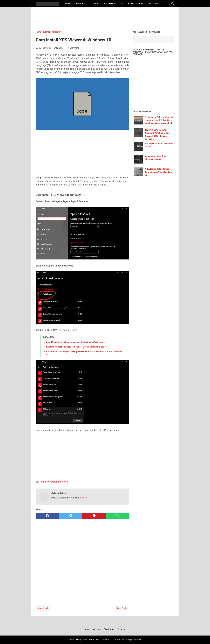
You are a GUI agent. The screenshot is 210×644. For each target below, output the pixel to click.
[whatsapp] (117, 516)
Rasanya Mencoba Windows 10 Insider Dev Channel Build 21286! (77, 347)
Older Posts (122, 608)
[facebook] (47, 516)
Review (80, 4)
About (88, 629)
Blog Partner (110, 629)
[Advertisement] (106, 18)
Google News (136, 4)
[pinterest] (94, 516)
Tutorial (94, 4)
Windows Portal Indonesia (55, 482)
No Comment (73, 48)
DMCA (71, 640)
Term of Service (94, 640)
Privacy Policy (81, 640)
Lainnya (109, 4)
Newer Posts (43, 608)
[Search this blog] (173, 4)
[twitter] (71, 516)
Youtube (154, 4)
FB (122, 4)
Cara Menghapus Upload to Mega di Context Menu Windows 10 (76, 342)
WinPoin (84, 498)
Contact (121, 629)
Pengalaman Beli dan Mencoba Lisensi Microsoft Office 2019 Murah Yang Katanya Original (159, 120)
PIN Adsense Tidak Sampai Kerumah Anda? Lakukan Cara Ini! (158, 172)
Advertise (97, 629)
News (68, 4)
